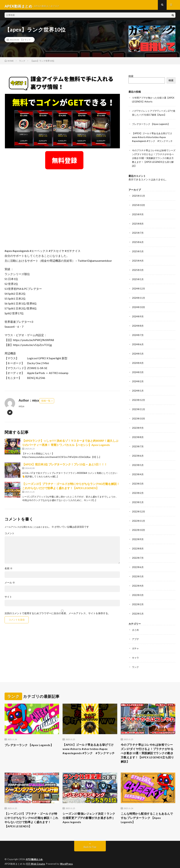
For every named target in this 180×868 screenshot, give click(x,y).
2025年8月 (138, 223)
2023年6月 (138, 451)
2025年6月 (138, 242)
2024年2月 (138, 378)
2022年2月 (138, 597)
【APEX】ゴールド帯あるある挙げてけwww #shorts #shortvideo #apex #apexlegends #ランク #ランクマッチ (154, 138)
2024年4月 (138, 360)
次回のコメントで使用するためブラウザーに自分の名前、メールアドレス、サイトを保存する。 (57, 616)
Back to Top (90, 843)
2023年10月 (139, 415)
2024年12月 (139, 287)
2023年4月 (138, 470)
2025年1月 (138, 278)
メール (10, 585)
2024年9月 (138, 315)
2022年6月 (138, 561)
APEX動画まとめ (35, 856)
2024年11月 (139, 296)
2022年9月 (138, 534)
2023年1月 (138, 497)
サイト (8, 599)
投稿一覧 (46, 403)
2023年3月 (138, 479)
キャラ (136, 650)
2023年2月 (138, 488)
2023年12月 (139, 397)
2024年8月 (138, 324)
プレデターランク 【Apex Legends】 (152, 126)
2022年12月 (139, 506)
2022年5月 (138, 570)
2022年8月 (138, 543)
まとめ (136, 622)
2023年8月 (138, 433)
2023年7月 (138, 442)
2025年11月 (139, 196)
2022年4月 (138, 579)
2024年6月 (138, 342)
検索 (131, 79)
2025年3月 (138, 269)
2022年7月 (138, 552)
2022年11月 (139, 515)
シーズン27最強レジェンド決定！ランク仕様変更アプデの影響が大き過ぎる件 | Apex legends (89, 813)
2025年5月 (138, 251)
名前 (9, 571)
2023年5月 (138, 461)
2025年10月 (139, 205)
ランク (28, 42)
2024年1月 (138, 388)
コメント (9, 536)
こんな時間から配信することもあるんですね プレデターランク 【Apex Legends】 (147, 813)
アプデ (136, 632)
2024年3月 (138, 369)
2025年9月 (138, 214)
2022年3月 (138, 588)
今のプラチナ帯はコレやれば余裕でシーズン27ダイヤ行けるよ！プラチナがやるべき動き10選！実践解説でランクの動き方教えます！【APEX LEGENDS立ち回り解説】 (153, 159)
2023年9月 (138, 424)
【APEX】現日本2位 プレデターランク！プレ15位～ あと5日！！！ (65, 467)
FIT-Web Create (36, 860)
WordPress (67, 860)
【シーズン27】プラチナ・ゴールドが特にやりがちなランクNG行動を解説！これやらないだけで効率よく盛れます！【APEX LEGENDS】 (31, 815)
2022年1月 (138, 607)
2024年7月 (138, 333)
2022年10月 (139, 524)
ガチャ (136, 641)
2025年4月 (138, 260)
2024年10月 (139, 306)
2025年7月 (138, 233)
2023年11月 (139, 406)
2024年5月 (138, 351)
